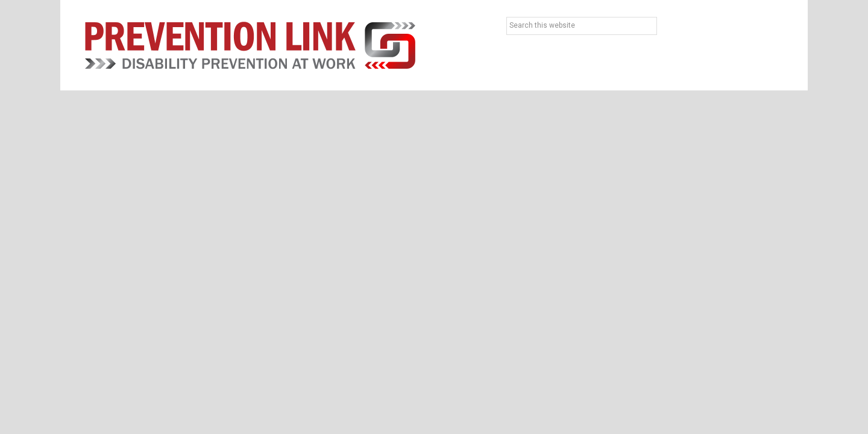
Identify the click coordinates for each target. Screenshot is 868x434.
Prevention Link (250, 45)
